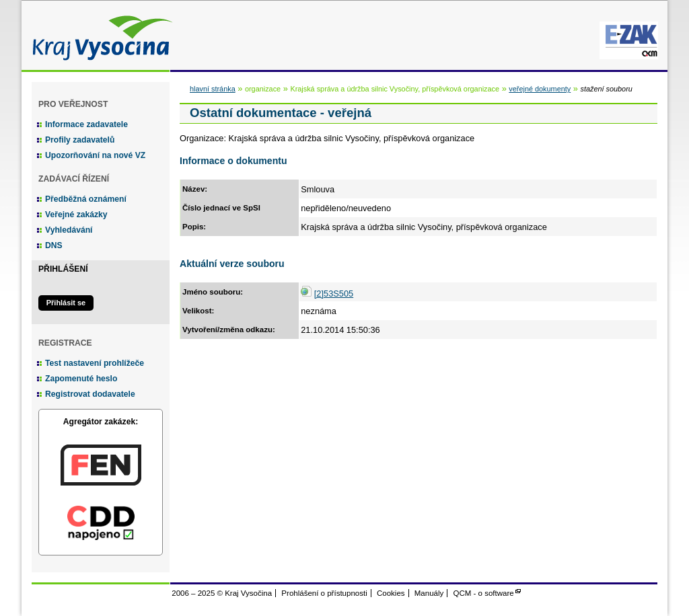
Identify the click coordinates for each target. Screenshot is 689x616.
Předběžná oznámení (86, 199)
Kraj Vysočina (99, 35)
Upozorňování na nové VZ (95, 155)
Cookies (391, 593)
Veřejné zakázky (76, 215)
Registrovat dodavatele (90, 394)
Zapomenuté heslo (81, 379)
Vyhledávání (69, 230)
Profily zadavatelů (80, 140)
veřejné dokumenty (540, 89)
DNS (54, 245)
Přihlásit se (66, 303)
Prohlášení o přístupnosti (324, 593)
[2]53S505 (334, 294)
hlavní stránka (213, 89)
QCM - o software (484, 593)
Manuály (429, 593)
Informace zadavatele (86, 124)
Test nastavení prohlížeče (95, 363)
